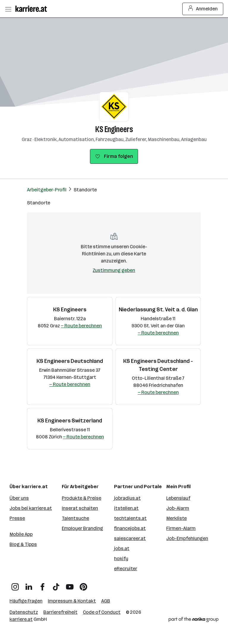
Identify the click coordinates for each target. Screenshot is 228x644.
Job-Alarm (178, 508)
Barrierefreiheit (60, 612)
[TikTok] (56, 585)
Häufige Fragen (26, 601)
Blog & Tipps (23, 544)
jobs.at (122, 548)
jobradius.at (127, 498)
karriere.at (21, 619)
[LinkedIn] (29, 585)
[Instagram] (15, 585)
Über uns (19, 498)
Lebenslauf (178, 498)
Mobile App (21, 534)
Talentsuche (75, 518)
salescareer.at (130, 538)
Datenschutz (24, 612)
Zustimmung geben (114, 270)
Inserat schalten (80, 508)
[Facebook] (42, 585)
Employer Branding (82, 528)
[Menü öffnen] (8, 9)
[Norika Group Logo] (194, 621)
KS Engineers (114, 129)
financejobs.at (130, 528)
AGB (106, 601)
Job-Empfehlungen (187, 538)
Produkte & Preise (81, 498)
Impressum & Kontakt (72, 601)
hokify (121, 559)
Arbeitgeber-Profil (47, 190)
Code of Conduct (102, 612)
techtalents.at (130, 518)
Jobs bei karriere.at (31, 508)
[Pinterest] (83, 585)
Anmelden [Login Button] (203, 9)
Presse (17, 518)
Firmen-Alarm (181, 528)
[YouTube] (70, 585)
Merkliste (176, 518)
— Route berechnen (81, 326)
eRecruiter (126, 569)
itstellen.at (126, 508)
